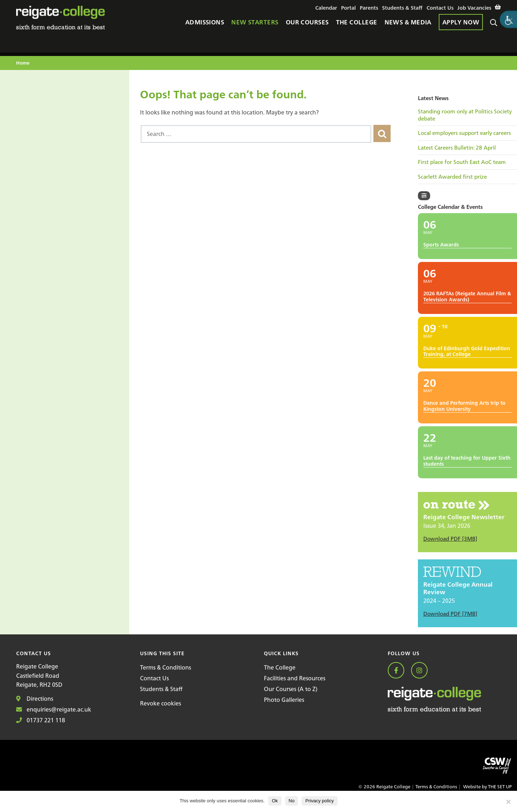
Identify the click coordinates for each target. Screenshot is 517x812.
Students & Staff (161, 689)
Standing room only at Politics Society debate (465, 115)
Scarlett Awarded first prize (452, 177)
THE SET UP (500, 787)
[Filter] (424, 196)
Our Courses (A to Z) (291, 689)
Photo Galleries (284, 700)
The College (280, 667)
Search (495, 26)
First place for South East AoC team (462, 162)
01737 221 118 (41, 720)
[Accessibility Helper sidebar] (508, 19)
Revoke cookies (160, 703)
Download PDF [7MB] (450, 614)
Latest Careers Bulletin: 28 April (457, 148)
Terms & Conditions (166, 667)
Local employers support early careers (464, 133)
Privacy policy (319, 801)
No (292, 801)
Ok (275, 801)
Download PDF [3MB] (450, 539)
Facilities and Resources (295, 678)
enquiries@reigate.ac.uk (54, 709)
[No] (508, 802)
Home (23, 63)
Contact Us (154, 678)
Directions (35, 699)
